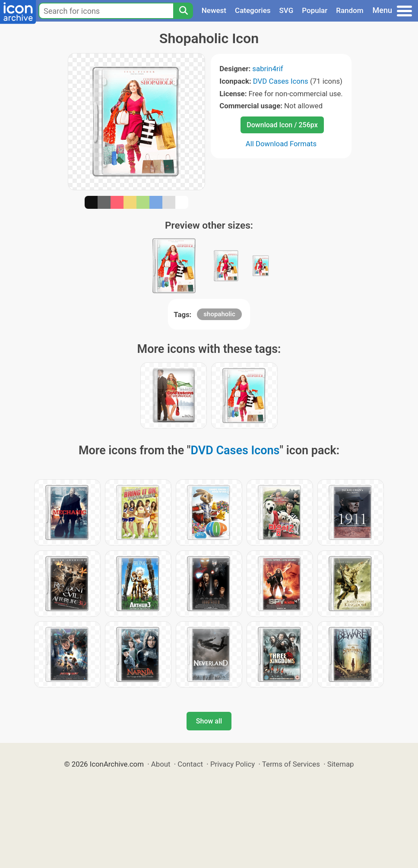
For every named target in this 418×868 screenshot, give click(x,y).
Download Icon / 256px (282, 125)
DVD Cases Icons (281, 81)
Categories (253, 10)
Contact (190, 764)
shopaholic (219, 314)
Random (350, 10)
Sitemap (341, 764)
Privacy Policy (233, 764)
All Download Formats (281, 144)
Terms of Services (291, 764)
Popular (315, 10)
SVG (287, 10)
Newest (214, 10)
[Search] (183, 11)
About (161, 764)
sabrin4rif (268, 69)
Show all (209, 721)
